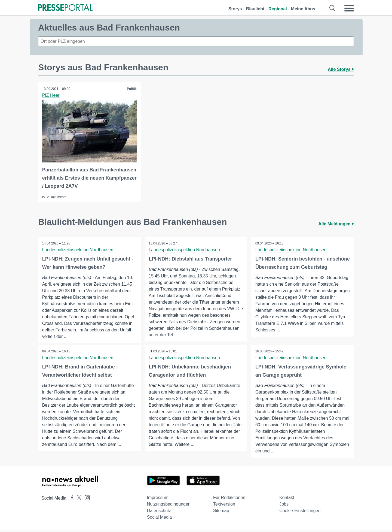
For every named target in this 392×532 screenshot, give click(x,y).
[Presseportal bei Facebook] (71, 500)
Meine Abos (303, 9)
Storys (235, 9)
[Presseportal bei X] (77, 500)
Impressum (158, 499)
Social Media (160, 519)
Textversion (224, 506)
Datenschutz (159, 512)
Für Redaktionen (229, 499)
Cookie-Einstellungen (300, 512)
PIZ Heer (51, 95)
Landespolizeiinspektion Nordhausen (78, 250)
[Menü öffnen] (349, 8)
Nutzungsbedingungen (169, 506)
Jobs (284, 506)
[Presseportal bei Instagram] (86, 499)
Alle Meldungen (336, 224)
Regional (278, 9)
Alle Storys (341, 69)
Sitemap (221, 512)
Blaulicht (255, 9)
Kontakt (287, 499)
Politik (132, 89)
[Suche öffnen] (333, 8)
